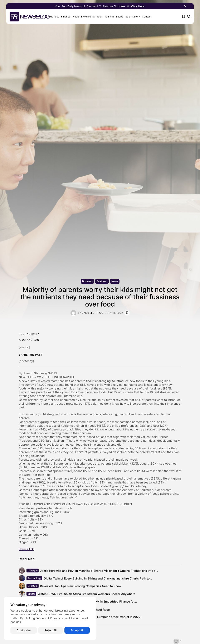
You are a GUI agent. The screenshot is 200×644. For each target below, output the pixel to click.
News (115, 281)
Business (54, 17)
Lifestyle (33, 571)
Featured (102, 281)
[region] (50, 618)
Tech (99, 17)
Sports (119, 17)
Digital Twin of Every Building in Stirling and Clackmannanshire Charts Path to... (98, 579)
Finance (66, 17)
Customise (24, 630)
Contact (147, 17)
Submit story (133, 17)
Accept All (77, 630)
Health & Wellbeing (84, 17)
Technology (34, 579)
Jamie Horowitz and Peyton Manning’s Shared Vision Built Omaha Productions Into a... (99, 571)
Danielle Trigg (92, 313)
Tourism (109, 17)
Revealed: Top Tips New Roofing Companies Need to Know (81, 587)
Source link (26, 549)
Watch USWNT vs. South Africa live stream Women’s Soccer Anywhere (86, 595)
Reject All (51, 630)
